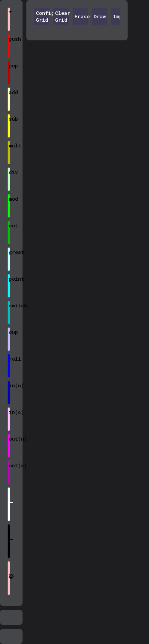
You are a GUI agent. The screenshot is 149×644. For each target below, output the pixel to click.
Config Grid (43, 16)
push (9, 39)
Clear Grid (62, 16)
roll (9, 359)
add (9, 92)
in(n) (9, 385)
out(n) (9, 439)
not (9, 225)
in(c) (9, 412)
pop (9, 66)
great (9, 252)
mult (9, 145)
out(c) (9, 465)
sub (9, 119)
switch (9, 305)
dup (9, 332)
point (9, 279)
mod (9, 199)
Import (120, 16)
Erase (81, 16)
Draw (100, 16)
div (9, 172)
